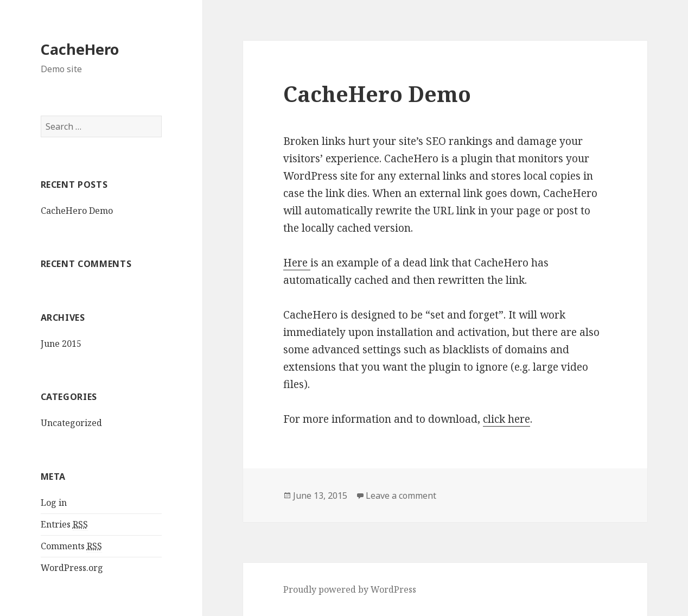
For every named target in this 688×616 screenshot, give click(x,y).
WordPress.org (72, 568)
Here (297, 263)
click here (507, 419)
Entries (64, 525)
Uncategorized (71, 423)
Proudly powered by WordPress (350, 589)
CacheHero (80, 49)
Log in (54, 503)
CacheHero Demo (77, 211)
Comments (71, 546)
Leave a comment (401, 496)
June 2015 (61, 344)
